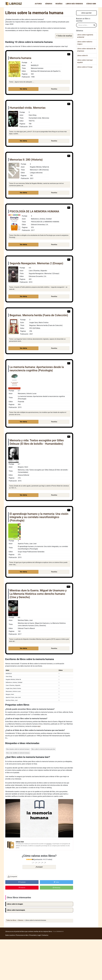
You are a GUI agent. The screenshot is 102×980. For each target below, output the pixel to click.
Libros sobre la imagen (15, 904)
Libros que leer (86, 13)
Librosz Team (20, 842)
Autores (38, 4)
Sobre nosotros (10, 935)
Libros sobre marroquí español (85, 61)
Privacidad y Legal (35, 935)
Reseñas (59, 4)
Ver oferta (23, 89)
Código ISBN (91, 4)
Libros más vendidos (74, 4)
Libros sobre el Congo (85, 67)
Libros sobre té (82, 56)
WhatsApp (57, 888)
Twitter (56, 882)
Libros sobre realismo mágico (85, 43)
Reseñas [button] (54, 89)
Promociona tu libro (22, 935)
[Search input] (86, 25)
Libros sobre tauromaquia (16, 910)
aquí (39, 726)
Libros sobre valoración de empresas (86, 50)
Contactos (45, 935)
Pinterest (22, 888)
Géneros (49, 4)
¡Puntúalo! (39, 867)
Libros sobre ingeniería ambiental (85, 36)
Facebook (22, 882)
